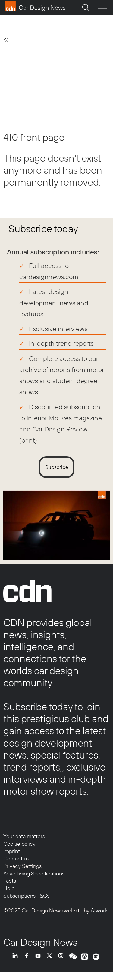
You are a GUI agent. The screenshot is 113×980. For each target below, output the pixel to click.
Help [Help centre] (9, 888)
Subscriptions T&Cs (26, 896)
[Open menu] (102, 8)
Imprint (12, 851)
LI (17, 961)
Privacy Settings (22, 866)
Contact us (16, 858)
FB (28, 961)
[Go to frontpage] (35, 6)
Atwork (99, 910)
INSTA (62, 961)
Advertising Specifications (34, 873)
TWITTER (51, 961)
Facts (10, 881)
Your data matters (24, 836)
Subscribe (57, 467)
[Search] (86, 8)
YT (39, 961)
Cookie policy (19, 844)
